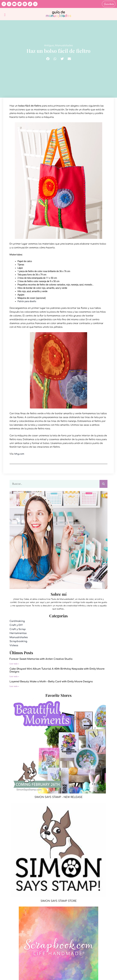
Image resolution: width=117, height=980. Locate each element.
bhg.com (19, 454)
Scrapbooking (18, 641)
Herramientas (18, 633)
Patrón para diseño (27, 301)
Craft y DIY (16, 625)
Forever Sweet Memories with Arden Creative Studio (41, 659)
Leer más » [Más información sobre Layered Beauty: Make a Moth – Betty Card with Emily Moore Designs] (14, 686)
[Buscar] (103, 484)
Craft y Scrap (18, 629)
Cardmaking (17, 621)
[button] (5, 15)
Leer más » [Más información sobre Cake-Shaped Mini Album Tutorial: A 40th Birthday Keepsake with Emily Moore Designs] (14, 676)
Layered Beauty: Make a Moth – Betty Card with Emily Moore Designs (51, 682)
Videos (14, 646)
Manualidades (64, 46)
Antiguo (49, 46)
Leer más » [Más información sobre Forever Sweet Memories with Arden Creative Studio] (14, 664)
